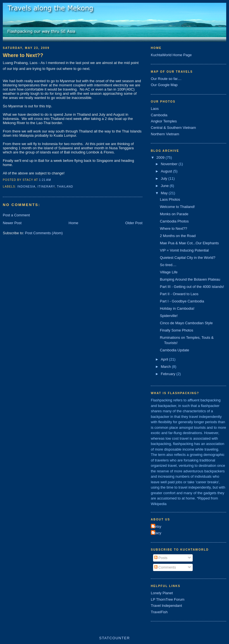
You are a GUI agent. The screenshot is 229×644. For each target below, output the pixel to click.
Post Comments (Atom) (44, 233)
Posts (161, 558)
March (166, 367)
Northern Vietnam (165, 134)
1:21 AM (45, 180)
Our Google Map (164, 85)
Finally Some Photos (176, 330)
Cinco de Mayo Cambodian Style (186, 323)
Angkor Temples (164, 121)
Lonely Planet (162, 593)
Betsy (157, 526)
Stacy (157, 533)
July (165, 178)
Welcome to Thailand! (177, 207)
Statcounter (115, 638)
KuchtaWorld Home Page (171, 55)
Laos (155, 109)
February (169, 374)
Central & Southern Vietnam (173, 128)
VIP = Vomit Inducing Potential (184, 250)
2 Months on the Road (178, 236)
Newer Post (12, 223)
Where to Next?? (23, 55)
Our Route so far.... (166, 79)
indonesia (26, 187)
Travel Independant (166, 606)
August (167, 171)
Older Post (134, 223)
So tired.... (168, 265)
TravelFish (159, 612)
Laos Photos (170, 199)
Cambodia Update (174, 350)
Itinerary (46, 187)
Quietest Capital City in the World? (187, 258)
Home (74, 223)
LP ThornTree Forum (168, 599)
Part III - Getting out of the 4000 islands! (192, 287)
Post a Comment (16, 215)
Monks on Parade (174, 214)
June (165, 186)
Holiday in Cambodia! (177, 308)
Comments (165, 567)
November (170, 164)
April (165, 359)
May (165, 193)
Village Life (169, 272)
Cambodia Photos (174, 221)
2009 (161, 158)
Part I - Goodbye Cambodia (182, 301)
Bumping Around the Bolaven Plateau (190, 279)
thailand (65, 187)
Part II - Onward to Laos (179, 294)
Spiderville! (169, 316)
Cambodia (159, 115)
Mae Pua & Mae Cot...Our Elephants (189, 243)
